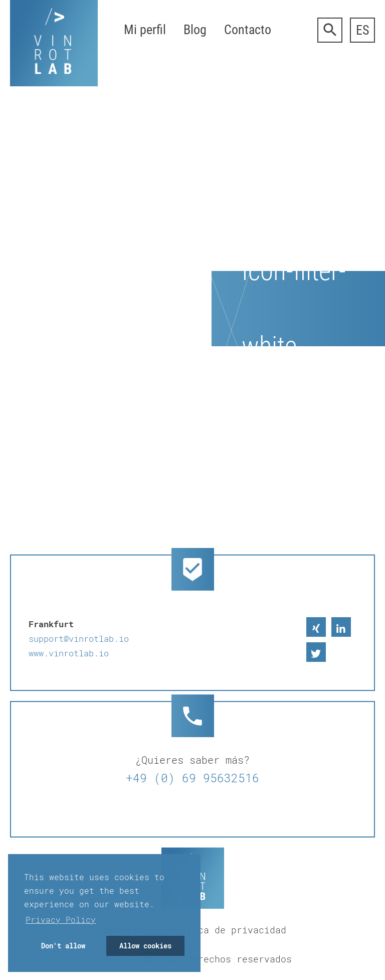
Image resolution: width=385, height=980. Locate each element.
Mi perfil (145, 30)
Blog (195, 30)
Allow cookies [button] (145, 946)
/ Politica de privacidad (220, 930)
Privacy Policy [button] (61, 920)
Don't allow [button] (63, 946)
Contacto (248, 30)
